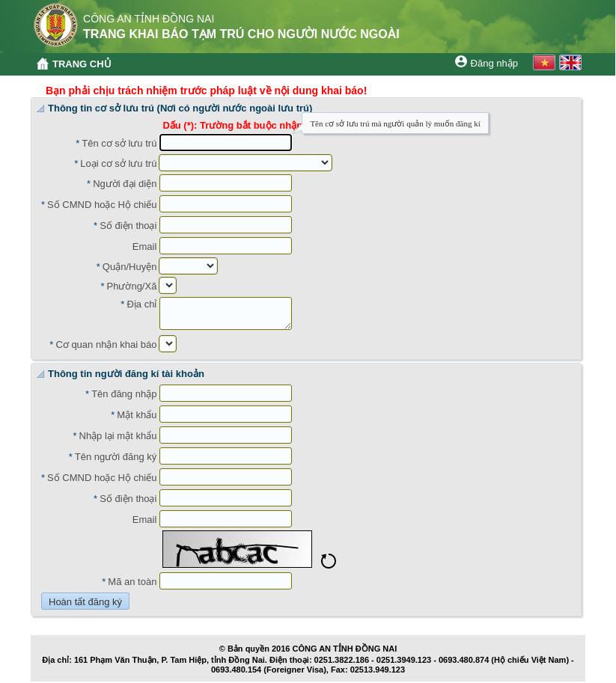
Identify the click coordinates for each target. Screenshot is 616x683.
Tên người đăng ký (116, 457)
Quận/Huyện (130, 267)
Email (145, 246)
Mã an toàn (132, 582)
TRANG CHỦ (82, 64)
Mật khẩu (137, 415)
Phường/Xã (132, 286)
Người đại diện (125, 184)
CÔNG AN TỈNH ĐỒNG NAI (345, 649)
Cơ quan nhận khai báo (106, 344)
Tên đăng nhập (124, 394)
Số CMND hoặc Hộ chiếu (102, 205)
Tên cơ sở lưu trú (119, 143)
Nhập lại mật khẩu (118, 436)
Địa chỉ (141, 304)
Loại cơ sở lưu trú (118, 163)
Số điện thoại (128, 226)
